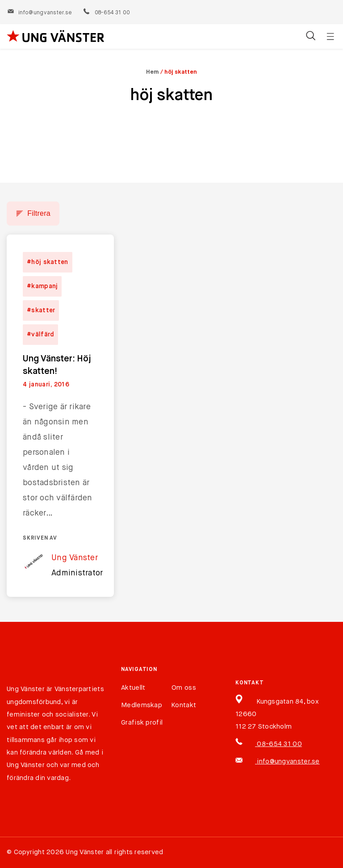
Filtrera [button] (39, 213)
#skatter (41, 310)
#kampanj (42, 286)
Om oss (184, 688)
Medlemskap (142, 705)
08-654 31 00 (106, 13)
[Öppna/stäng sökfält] (311, 37)
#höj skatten (48, 262)
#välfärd (40, 335)
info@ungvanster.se (40, 13)
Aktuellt (133, 688)
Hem (153, 72)
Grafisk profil (142, 723)
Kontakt (184, 705)
